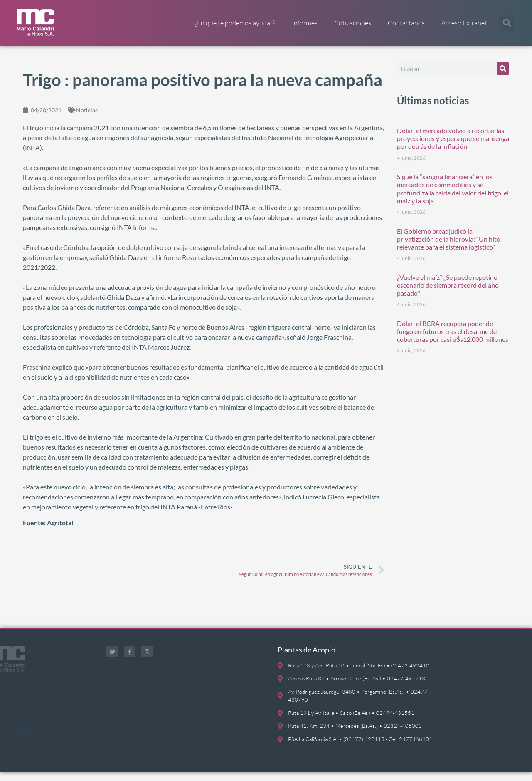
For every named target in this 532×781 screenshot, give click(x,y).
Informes (305, 23)
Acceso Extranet (464, 23)
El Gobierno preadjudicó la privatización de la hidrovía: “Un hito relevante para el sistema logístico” (449, 247)
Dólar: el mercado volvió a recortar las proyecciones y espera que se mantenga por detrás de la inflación (453, 147)
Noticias (87, 118)
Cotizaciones (353, 23)
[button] (507, 23)
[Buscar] (503, 77)
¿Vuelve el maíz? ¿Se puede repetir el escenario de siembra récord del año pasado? (448, 293)
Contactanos (406, 23)
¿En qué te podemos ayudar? (235, 23)
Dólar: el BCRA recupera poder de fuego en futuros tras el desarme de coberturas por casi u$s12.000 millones (453, 340)
